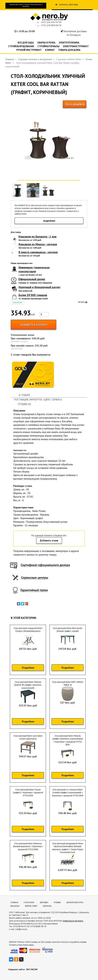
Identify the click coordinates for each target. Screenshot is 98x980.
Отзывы (57, 902)
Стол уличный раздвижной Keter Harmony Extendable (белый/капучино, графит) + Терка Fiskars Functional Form (68, 848)
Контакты (47, 906)
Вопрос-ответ (31, 906)
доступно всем (17, 349)
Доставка (44, 902)
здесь (31, 945)
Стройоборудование (21, 46)
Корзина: (64, 5)
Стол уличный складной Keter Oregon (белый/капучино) (28, 630)
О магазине (29, 902)
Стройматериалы (48, 46)
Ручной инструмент (29, 50)
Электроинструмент (76, 46)
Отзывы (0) (24, 404)
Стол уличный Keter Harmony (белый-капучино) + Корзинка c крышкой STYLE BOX (28, 846)
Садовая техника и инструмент (35, 59)
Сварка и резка (46, 43)
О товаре (24, 395)
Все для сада (26, 43)
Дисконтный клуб (75, 902)
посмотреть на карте (19, 341)
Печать (83, 302)
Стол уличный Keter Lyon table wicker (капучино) (28, 737)
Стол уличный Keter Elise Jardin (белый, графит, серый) (68, 630)
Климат (50, 50)
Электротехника (69, 43)
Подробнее (28, 668)
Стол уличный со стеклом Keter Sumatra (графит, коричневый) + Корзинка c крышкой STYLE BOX (68, 793)
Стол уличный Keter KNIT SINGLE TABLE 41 (68, 683)
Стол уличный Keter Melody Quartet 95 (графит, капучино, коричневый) (28, 685)
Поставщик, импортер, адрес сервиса (38, 400)
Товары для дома (69, 50)
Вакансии (15, 906)
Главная (10, 59)
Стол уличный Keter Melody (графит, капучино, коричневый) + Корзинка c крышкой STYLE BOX (68, 740)
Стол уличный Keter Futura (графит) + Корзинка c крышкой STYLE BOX (28, 793)
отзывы (83, 942)
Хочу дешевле (75, 104)
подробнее (49, 221)
